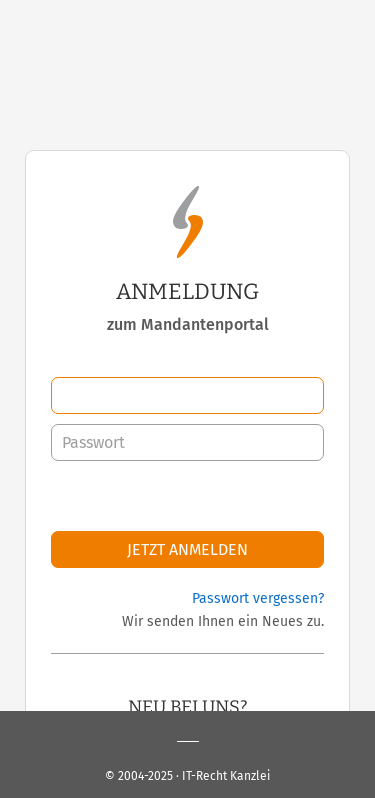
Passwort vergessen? (258, 598)
